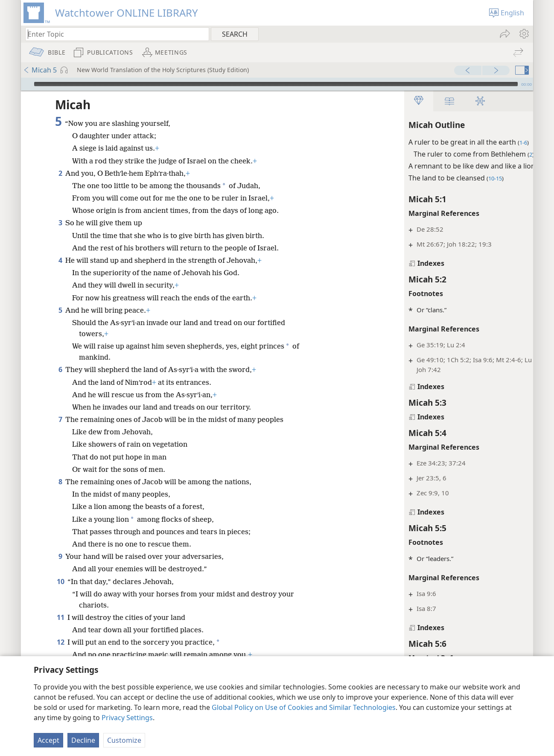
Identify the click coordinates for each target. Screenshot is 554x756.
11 (60, 617)
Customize (124, 740)
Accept (48, 740)
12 (60, 642)
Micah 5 (40, 70)
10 (60, 582)
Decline (83, 740)
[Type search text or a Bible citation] (113, 34)
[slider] (276, 84)
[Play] (26, 84)
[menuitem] (523, 34)
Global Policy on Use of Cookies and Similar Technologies (304, 707)
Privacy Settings (127, 718)
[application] (277, 84)
